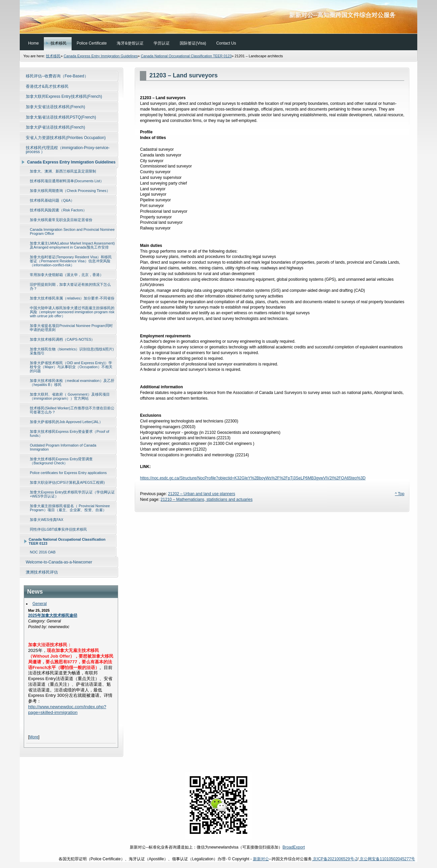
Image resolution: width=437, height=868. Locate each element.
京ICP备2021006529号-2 (335, 859)
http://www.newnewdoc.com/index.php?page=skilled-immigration (67, 710)
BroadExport (294, 847)
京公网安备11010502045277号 (387, 859)
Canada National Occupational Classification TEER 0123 (186, 56)
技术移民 (53, 56)
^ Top (400, 494)
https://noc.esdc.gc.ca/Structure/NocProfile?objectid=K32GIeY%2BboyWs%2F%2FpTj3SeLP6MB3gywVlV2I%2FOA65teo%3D (253, 478)
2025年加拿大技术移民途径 (53, 615)
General (40, 604)
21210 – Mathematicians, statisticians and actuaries (207, 499)
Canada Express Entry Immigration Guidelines (101, 56)
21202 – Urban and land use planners (202, 494)
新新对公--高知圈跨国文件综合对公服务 (218, 17)
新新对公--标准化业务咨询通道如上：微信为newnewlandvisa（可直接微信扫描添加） (218, 847)
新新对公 (261, 859)
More (34, 737)
